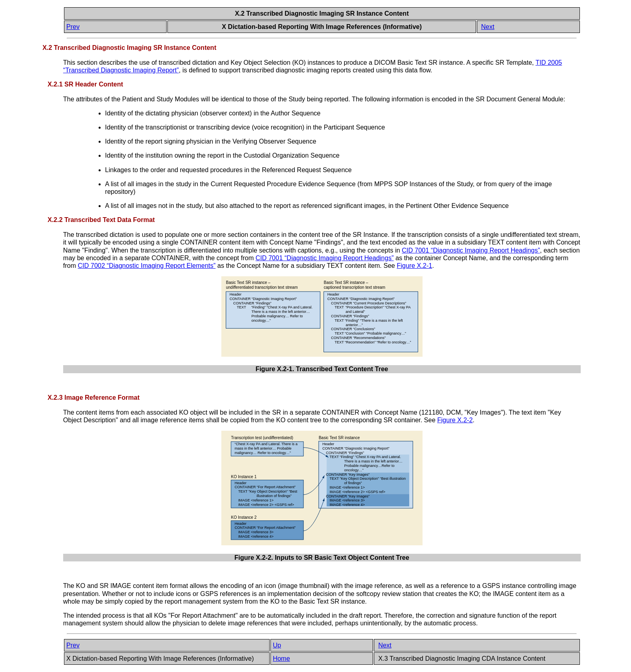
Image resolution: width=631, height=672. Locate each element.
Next (488, 27)
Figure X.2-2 (455, 420)
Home (281, 659)
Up (277, 645)
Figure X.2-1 (414, 266)
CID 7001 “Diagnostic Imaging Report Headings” (471, 250)
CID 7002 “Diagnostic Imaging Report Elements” (146, 266)
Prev (73, 27)
